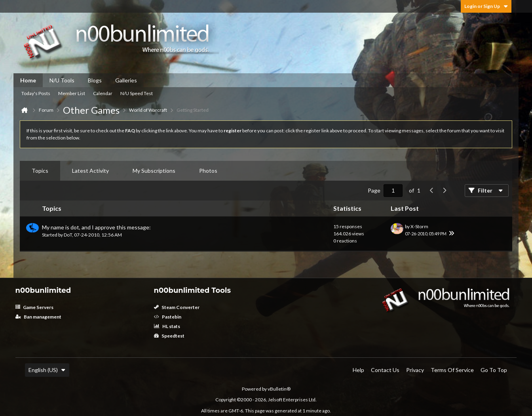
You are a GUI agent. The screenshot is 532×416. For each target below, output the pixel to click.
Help (358, 370)
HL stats (167, 326)
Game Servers (34, 307)
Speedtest (169, 336)
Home (28, 80)
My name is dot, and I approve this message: (96, 227)
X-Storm (419, 226)
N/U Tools (62, 80)
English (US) (47, 370)
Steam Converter (177, 307)
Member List (72, 93)
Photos (208, 171)
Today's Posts (36, 93)
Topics (40, 171)
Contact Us (385, 370)
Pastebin (168, 317)
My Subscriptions (154, 171)
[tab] (40, 171)
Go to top (494, 370)
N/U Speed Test (137, 93)
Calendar (103, 93)
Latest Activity (90, 171)
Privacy (415, 370)
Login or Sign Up (486, 6)
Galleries (126, 80)
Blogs (95, 80)
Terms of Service (452, 370)
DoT (68, 235)
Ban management (38, 317)
